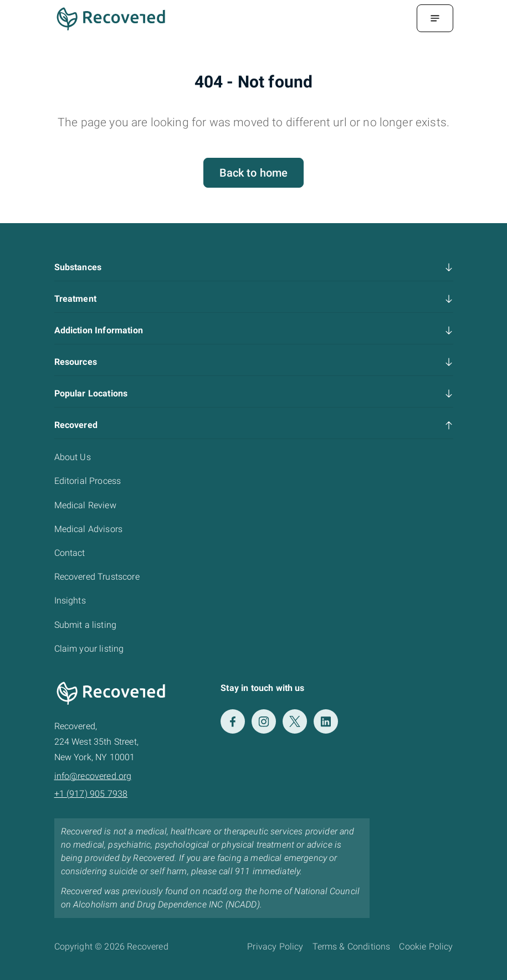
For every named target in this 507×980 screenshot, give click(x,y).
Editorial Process (88, 481)
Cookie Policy (426, 947)
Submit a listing (86, 625)
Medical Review (85, 505)
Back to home (254, 173)
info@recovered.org (93, 776)
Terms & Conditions (352, 947)
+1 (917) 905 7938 (91, 794)
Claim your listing (89, 649)
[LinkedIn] (326, 721)
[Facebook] (233, 721)
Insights (70, 600)
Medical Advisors (89, 529)
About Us (73, 457)
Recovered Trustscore (97, 577)
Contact (70, 553)
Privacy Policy (275, 947)
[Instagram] (264, 721)
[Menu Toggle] (435, 18)
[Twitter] (295, 721)
